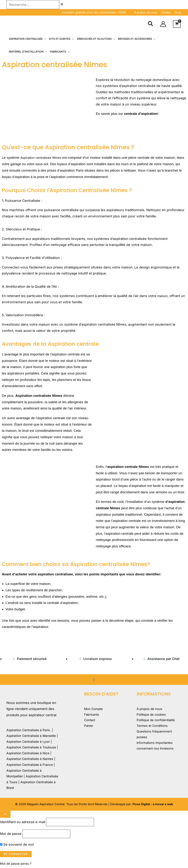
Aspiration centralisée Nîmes (43, 158)
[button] (151, 24)
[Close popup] (5, 814)
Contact (90, 721)
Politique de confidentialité (157, 721)
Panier (89, 727)
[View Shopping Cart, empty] (177, 24)
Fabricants (92, 715)
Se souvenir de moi (17, 846)
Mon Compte (94, 709)
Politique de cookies (152, 715)
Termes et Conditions (154, 727)
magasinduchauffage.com (22, 640)
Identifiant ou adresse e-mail (23, 822)
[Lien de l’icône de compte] (163, 24)
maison (163, 296)
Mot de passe (11, 835)
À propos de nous (146, 12)
